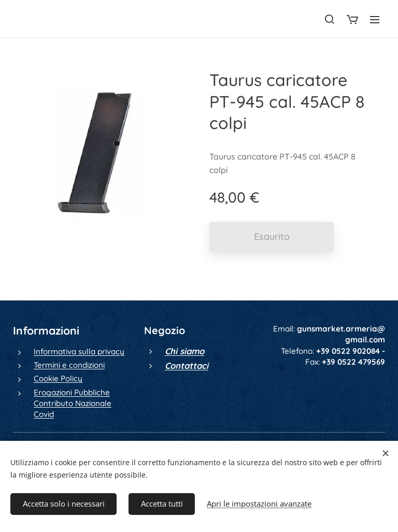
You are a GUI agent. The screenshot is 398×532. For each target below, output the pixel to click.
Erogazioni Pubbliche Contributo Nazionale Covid (73, 404)
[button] (330, 19)
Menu (375, 20)
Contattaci (187, 365)
